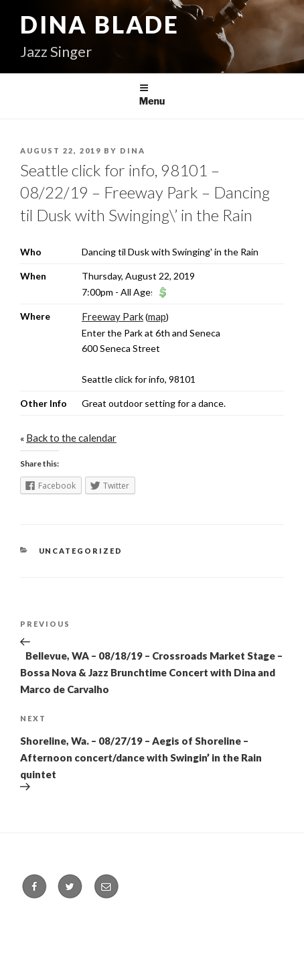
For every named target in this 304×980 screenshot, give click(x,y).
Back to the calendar (71, 438)
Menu (152, 95)
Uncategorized (81, 551)
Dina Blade (100, 24)
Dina (133, 150)
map (157, 316)
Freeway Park (112, 316)
